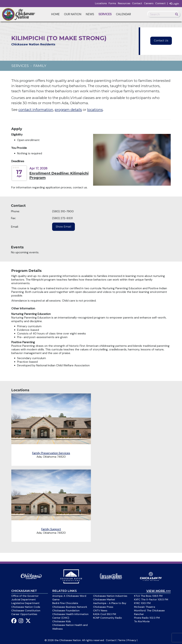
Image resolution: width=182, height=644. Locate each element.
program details (68, 110)
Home (55, 14)
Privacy (132, 640)
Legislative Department (25, 603)
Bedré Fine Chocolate (65, 603)
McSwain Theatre (145, 607)
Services (105, 14)
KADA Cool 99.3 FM (105, 614)
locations (95, 110)
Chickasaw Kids (62, 621)
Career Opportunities (24, 614)
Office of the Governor (25, 596)
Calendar (123, 14)
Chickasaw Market (104, 600)
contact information (36, 110)
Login (174, 4)
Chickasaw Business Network (70, 607)
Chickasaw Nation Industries (110, 596)
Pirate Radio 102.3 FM (147, 618)
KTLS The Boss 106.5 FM (148, 596)
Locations (101, 3)
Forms (112, 3)
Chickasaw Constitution (26, 611)
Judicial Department (24, 600)
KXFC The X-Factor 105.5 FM (151, 600)
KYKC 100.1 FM (142, 603)
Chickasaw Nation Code (26, 607)
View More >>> (159, 591)
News (90, 14)
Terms (122, 640)
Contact (137, 3)
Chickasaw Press (103, 607)
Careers (149, 3)
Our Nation (73, 14)
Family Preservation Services (51, 453)
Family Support (51, 529)
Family (40, 66)
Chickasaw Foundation (66, 611)
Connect (160, 3)
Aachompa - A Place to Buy (110, 603)
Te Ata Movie (142, 621)
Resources (124, 3)
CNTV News (100, 611)
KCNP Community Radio (108, 618)
